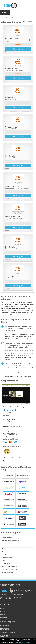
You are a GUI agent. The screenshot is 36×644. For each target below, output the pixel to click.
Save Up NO (4, 599)
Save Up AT (11, 600)
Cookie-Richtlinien (23, 642)
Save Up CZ (12, 597)
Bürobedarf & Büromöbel (9, 552)
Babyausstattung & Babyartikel (11, 540)
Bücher (4, 549)
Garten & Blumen (7, 558)
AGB (4, 428)
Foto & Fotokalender (8, 555)
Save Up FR (20, 597)
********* (18, 45)
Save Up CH (4, 597)
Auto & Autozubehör (8, 537)
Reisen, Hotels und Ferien (9, 567)
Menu (5, 12)
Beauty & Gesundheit (8, 543)
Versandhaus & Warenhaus (10, 569)
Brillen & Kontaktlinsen (8, 546)
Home (3, 18)
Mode (4, 561)
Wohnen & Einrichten (12, 18)
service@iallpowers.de (14, 426)
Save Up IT (4, 600)
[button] (34, 639)
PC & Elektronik (6, 564)
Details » (7, 52)
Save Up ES (12, 599)
